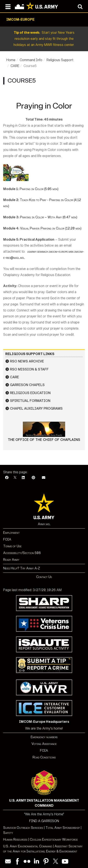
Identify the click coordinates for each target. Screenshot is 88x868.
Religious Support (60, 60)
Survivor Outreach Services (23, 828)
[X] (15, 478)
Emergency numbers (44, 737)
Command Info (31, 60)
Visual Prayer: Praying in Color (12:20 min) (51, 228)
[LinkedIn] (23, 478)
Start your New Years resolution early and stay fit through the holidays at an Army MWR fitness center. (44, 39)
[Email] (44, 478)
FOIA (7, 539)
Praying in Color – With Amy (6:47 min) (49, 217)
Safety (8, 833)
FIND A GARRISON (44, 821)
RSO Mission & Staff (29, 369)
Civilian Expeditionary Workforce (54, 839)
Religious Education (30, 393)
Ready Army (11, 560)
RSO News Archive (27, 361)
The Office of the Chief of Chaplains (44, 440)
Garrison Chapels (27, 385)
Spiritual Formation (30, 401)
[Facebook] (7, 478)
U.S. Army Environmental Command (28, 846)
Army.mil (44, 524)
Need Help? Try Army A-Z (22, 568)
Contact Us (44, 577)
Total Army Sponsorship (63, 828)
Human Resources (15, 839)
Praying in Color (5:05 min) (39, 189)
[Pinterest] (33, 478)
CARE (15, 66)
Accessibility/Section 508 (22, 553)
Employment (11, 533)
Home (11, 60)
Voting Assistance (44, 744)
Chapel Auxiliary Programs (36, 409)
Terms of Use (12, 546)
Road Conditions (44, 757)
